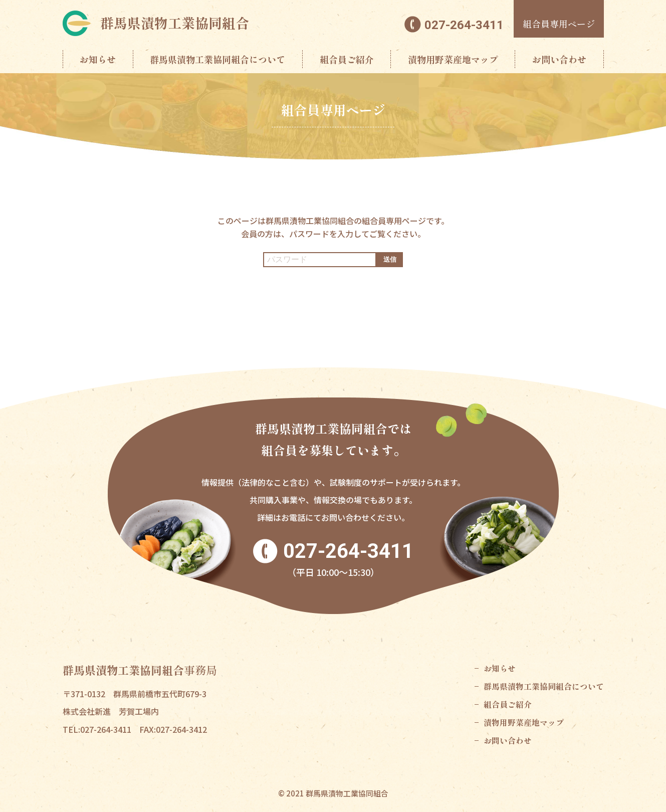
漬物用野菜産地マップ (453, 59)
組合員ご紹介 (347, 59)
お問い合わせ (559, 59)
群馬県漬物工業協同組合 (175, 23)
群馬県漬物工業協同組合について (217, 59)
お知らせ (98, 59)
